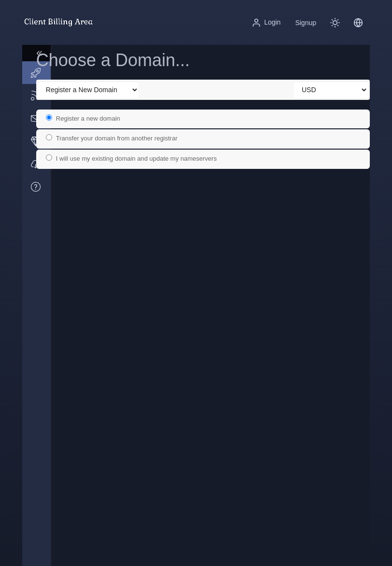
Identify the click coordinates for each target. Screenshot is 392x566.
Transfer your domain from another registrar (127, 138)
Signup (306, 23)
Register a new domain (98, 118)
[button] (358, 23)
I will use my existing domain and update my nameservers (146, 158)
